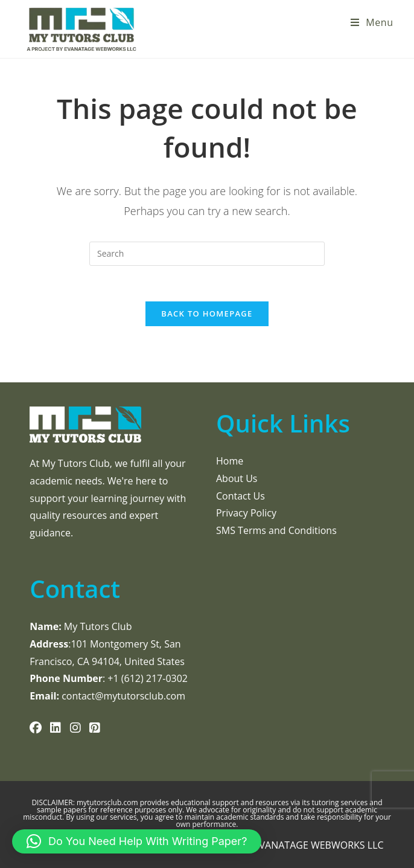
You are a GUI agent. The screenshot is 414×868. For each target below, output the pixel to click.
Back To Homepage (207, 315)
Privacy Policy (246, 513)
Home (230, 461)
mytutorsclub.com (108, 802)
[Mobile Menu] (372, 22)
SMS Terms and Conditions (276, 530)
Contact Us (240, 496)
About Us (237, 478)
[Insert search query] (207, 254)
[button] (137, 841)
